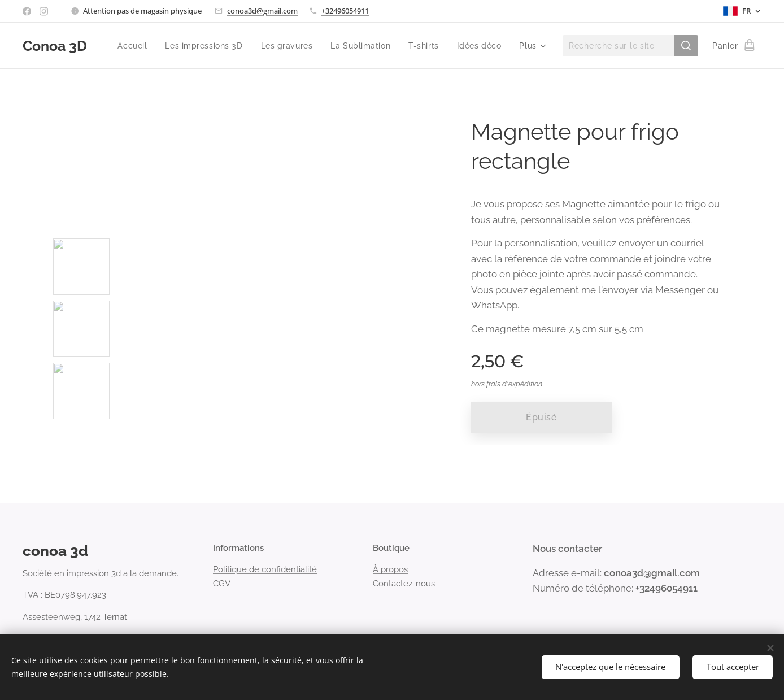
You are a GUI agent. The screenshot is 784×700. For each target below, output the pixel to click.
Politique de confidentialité (265, 569)
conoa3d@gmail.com (262, 11)
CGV (222, 584)
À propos (390, 569)
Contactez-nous (404, 584)
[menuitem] (130, 46)
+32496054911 (345, 11)
